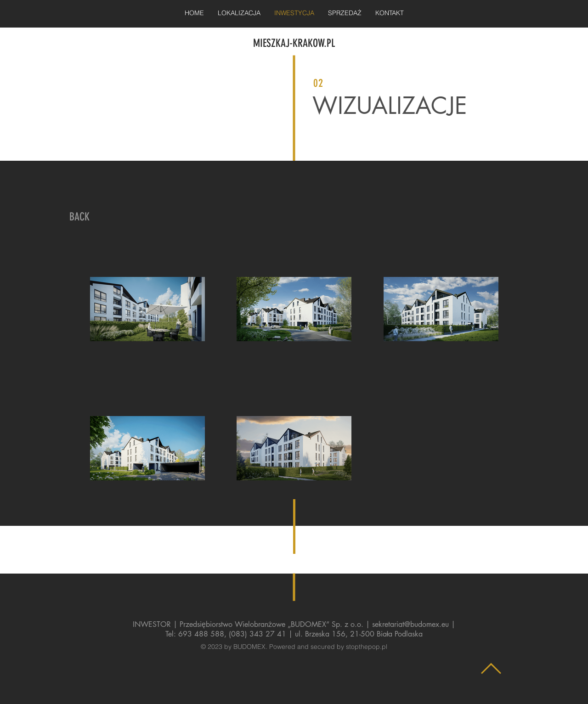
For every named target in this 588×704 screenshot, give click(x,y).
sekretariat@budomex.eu (410, 624)
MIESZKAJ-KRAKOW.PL (294, 43)
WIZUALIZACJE (390, 106)
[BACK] (79, 217)
